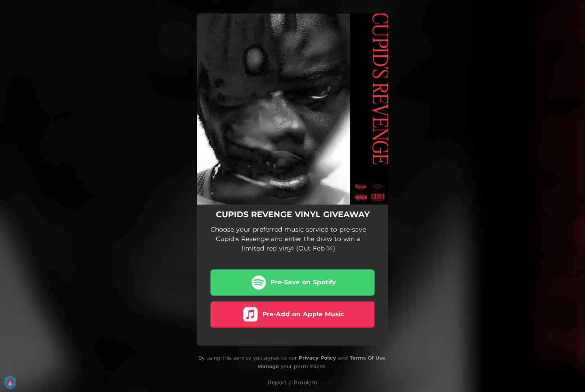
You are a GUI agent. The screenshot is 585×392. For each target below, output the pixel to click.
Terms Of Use (368, 358)
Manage (268, 366)
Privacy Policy (318, 358)
